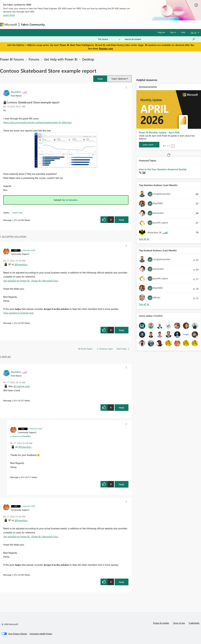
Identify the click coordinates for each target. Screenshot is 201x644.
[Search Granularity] (109, 39)
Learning (119, 25)
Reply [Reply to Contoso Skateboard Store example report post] (122, 220)
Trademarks (194, 623)
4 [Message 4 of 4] (20, 477)
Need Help (18, 212)
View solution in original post (18, 313)
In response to (20, 436)
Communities (93, 25)
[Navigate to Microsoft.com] (8, 25)
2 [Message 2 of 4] (13, 323)
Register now (106, 48)
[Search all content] (160, 39)
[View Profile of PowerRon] (16, 92)
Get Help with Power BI (61, 59)
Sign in (173, 32)
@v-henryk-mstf (22, 386)
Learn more (9, 15)
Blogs (107, 25)
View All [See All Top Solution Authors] (144, 239)
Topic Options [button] (119, 79)
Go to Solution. (70, 200)
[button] (100, 79)
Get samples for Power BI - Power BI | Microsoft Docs (31, 281)
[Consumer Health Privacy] (41, 634)
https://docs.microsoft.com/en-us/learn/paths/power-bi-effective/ (38, 122)
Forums (52, 25)
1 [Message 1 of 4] (13, 220)
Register (161, 32)
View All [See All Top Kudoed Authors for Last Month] (144, 304)
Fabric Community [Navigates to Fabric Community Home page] (33, 24)
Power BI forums (12, 59)
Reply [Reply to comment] (122, 330)
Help (183, 32)
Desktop (88, 59)
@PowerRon (21, 265)
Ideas (79, 25)
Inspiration (66, 25)
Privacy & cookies (161, 623)
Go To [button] (194, 32)
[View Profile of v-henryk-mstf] (28, 250)
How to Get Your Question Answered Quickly (163, 169)
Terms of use (179, 623)
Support (132, 25)
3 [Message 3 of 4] (13, 400)
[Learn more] (149, 145)
